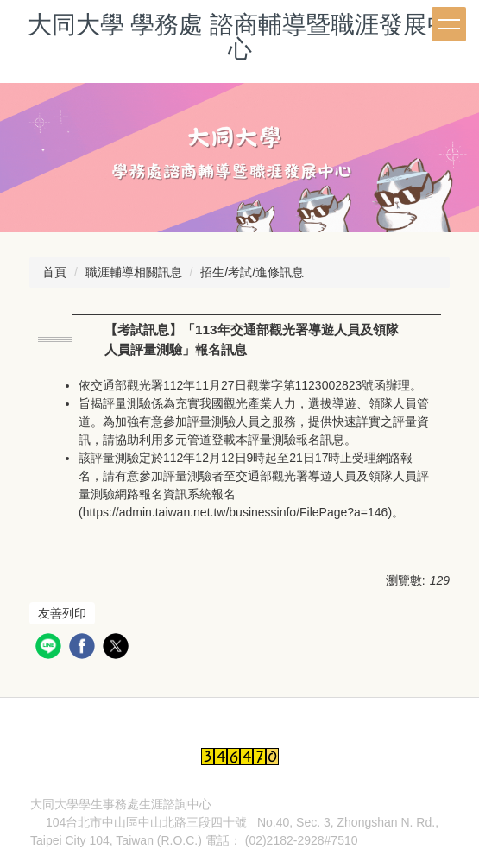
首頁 (54, 272)
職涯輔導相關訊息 (134, 272)
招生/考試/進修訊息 (252, 272)
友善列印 (62, 613)
